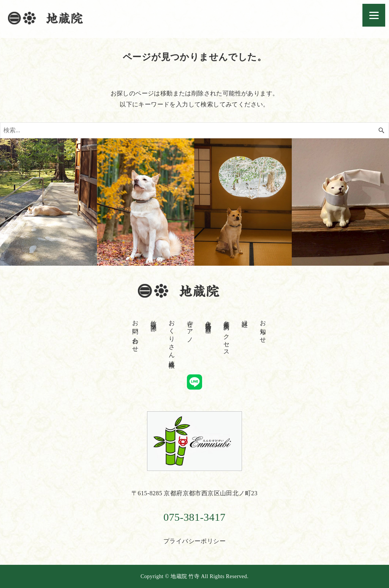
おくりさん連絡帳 (172, 338)
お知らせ (263, 328)
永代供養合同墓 (208, 320)
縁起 (245, 317)
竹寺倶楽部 (154, 319)
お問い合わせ (135, 333)
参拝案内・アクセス (227, 335)
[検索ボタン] (381, 130)
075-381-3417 (194, 517)
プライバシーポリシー (194, 541)
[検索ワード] (194, 130)
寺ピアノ (190, 328)
